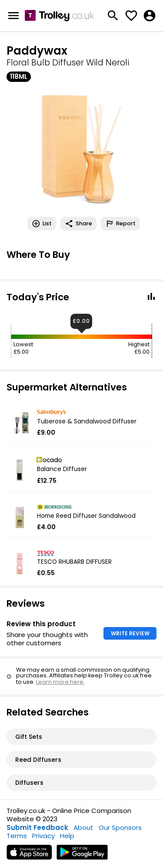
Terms (17, 836)
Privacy (43, 836)
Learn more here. (60, 682)
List (42, 224)
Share (78, 224)
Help (67, 836)
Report (120, 224)
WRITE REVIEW (130, 633)
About (83, 827)
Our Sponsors (120, 827)
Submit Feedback (37, 827)
